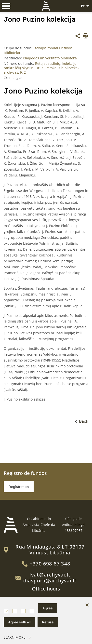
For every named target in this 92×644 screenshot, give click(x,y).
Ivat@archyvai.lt (50, 575)
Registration (19, 487)
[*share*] (78, 37)
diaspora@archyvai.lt (50, 581)
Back (82, 421)
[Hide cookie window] (87, 605)
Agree (47, 608)
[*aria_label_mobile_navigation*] (6, 6)
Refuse (48, 622)
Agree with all (19, 622)
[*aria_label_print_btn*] (86, 37)
